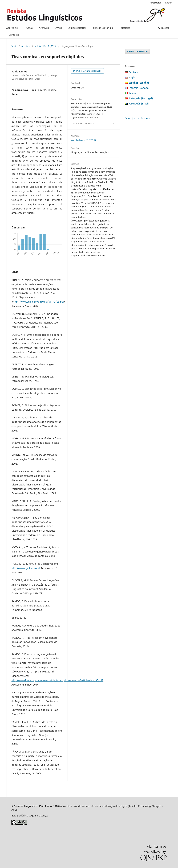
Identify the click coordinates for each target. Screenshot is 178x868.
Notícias (126, 28)
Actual (30, 28)
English (133, 77)
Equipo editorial (77, 28)
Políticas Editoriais (103, 28)
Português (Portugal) (141, 98)
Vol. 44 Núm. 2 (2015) (46, 46)
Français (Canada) (139, 88)
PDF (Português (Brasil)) (89, 71)
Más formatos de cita (84, 123)
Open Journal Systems (138, 118)
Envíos (58, 28)
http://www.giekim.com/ (26, 568)
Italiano (133, 93)
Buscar (164, 28)
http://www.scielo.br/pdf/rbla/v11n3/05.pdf (39, 302)
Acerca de (12, 28)
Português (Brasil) (139, 104)
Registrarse (155, 3)
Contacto (14, 35)
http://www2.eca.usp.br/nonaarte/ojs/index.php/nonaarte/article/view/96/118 (57, 680)
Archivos (44, 28)
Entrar (169, 3)
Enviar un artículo (137, 52)
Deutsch (133, 72)
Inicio (14, 46)
